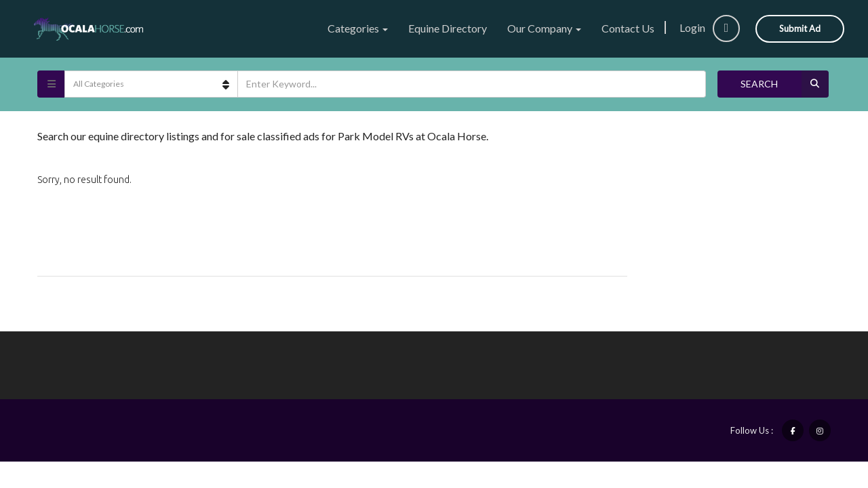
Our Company (544, 28)
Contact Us (628, 28)
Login (710, 27)
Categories (358, 28)
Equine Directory (448, 28)
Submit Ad (800, 28)
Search (784, 84)
